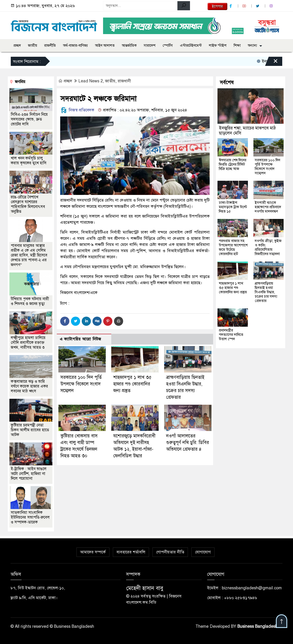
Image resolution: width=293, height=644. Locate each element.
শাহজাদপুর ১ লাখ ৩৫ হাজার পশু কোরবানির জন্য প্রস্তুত (132, 384)
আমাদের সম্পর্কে (93, 552)
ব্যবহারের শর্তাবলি (131, 552)
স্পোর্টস (168, 46)
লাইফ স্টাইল (218, 46)
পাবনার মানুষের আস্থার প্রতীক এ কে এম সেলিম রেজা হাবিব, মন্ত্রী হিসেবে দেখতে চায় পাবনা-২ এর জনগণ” (29, 255)
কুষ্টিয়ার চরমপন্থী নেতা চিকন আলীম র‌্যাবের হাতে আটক (30, 430)
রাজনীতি (50, 46)
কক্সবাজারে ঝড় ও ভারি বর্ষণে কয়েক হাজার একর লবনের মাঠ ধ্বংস (29, 386)
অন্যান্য (252, 46)
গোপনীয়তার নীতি (170, 552)
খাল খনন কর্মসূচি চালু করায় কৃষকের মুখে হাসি (29, 161)
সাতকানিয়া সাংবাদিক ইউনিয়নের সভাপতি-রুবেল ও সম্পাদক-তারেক (30, 517)
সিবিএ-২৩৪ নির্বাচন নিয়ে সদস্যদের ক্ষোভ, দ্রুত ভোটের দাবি (29, 119)
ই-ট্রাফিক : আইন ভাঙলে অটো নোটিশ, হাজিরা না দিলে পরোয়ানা (29, 474)
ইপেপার (217, 6)
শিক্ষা (237, 46)
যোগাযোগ (203, 552)
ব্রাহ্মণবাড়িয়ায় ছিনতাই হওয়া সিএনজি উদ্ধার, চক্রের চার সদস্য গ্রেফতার (266, 292)
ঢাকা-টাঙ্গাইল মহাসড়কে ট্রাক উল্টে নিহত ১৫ (233, 207)
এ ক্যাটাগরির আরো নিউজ (80, 339)
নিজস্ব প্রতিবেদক (77, 110)
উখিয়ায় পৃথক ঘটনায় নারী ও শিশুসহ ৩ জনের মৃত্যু (30, 301)
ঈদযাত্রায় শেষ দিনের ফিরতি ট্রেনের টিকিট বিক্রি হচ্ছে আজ (233, 164)
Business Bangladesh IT (260, 626)
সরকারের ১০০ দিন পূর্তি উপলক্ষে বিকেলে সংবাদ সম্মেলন (81, 384)
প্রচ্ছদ (17, 46)
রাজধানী (124, 81)
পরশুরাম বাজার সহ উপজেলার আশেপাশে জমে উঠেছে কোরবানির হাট (233, 247)
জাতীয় (33, 46)
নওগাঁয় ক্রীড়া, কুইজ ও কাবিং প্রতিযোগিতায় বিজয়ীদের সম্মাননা (268, 247)
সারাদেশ (150, 46)
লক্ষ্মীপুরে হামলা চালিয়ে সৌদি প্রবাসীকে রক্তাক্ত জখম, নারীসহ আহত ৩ (28, 343)
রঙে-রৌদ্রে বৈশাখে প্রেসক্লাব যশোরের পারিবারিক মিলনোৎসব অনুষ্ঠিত (28, 204)
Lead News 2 (91, 81)
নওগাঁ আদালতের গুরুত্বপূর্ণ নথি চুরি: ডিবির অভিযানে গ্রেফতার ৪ (188, 443)
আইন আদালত (105, 46)
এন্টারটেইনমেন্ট (191, 46)
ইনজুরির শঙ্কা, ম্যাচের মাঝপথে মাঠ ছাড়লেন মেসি (247, 131)
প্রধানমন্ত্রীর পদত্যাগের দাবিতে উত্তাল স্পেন (231, 335)
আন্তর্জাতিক (129, 46)
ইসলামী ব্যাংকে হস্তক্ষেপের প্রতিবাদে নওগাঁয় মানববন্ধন (268, 207)
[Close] (271, 62)
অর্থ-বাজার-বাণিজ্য (75, 46)
